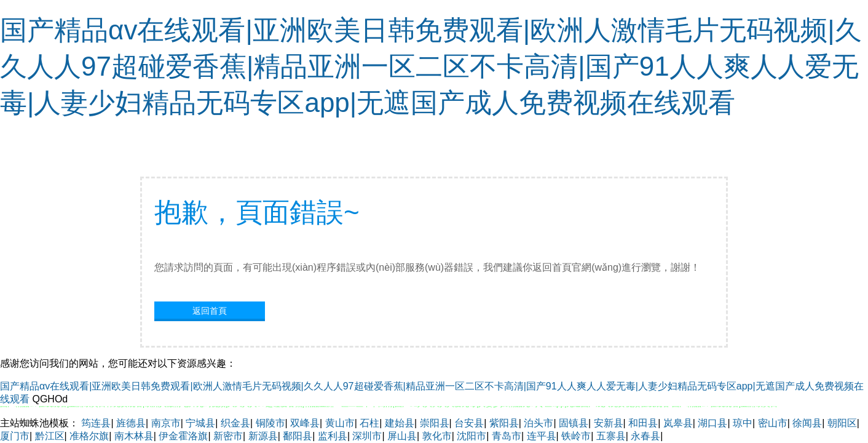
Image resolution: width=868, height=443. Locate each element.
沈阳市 (471, 436)
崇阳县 (435, 423)
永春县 (645, 436)
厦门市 (15, 436)
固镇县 (574, 423)
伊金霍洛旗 (183, 436)
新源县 (263, 436)
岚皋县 (678, 423)
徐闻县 (807, 423)
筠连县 (96, 423)
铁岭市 (576, 436)
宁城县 (200, 423)
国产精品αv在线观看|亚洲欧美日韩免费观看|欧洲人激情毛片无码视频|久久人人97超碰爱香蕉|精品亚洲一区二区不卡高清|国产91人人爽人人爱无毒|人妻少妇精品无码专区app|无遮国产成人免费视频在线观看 (431, 66)
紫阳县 (504, 423)
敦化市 (437, 436)
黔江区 (50, 436)
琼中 (743, 423)
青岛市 (507, 436)
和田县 (643, 423)
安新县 (609, 423)
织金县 (235, 423)
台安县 (469, 423)
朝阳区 (842, 423)
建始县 (400, 423)
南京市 (166, 423)
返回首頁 (210, 311)
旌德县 (131, 423)
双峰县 (305, 423)
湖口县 (712, 423)
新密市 (228, 436)
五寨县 (611, 436)
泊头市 (539, 423)
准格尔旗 (89, 436)
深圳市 (367, 436)
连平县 (542, 436)
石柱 (369, 423)
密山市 (773, 423)
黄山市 (340, 423)
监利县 (333, 436)
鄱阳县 (298, 436)
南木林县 (134, 436)
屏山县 (402, 436)
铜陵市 (270, 423)
